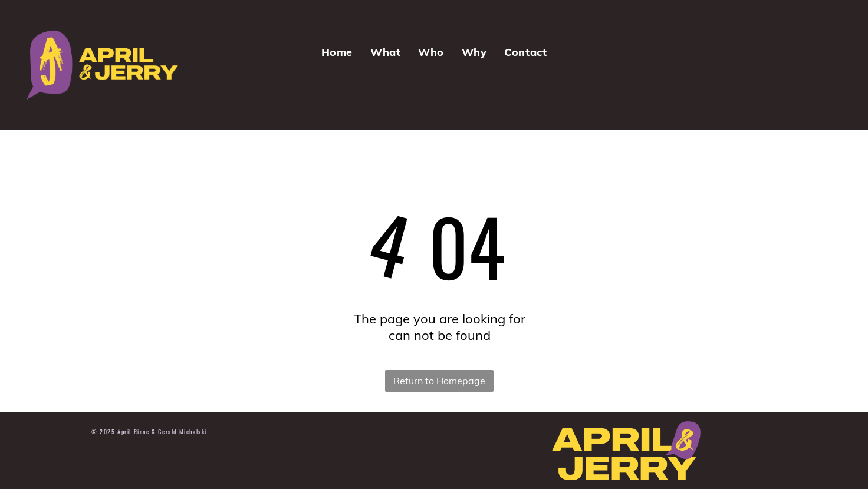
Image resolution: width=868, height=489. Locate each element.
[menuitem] (337, 52)
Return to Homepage (439, 381)
